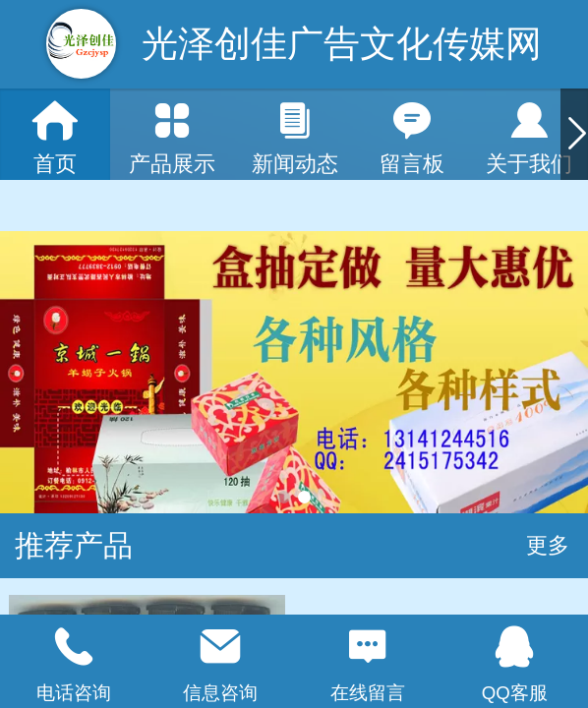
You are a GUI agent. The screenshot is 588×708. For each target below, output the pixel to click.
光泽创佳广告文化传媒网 (342, 43)
